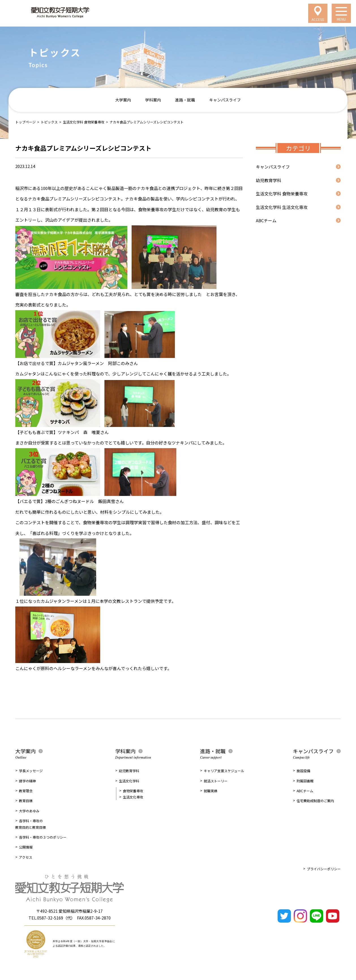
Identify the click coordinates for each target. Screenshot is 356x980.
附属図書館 (305, 781)
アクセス (26, 857)
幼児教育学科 (269, 180)
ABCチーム (266, 220)
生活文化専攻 (133, 797)
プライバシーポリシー (324, 869)
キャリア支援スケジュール (224, 771)
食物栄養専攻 (133, 791)
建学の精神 (27, 781)
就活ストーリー (216, 781)
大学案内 (123, 100)
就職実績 (211, 791)
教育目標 (26, 801)
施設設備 (303, 771)
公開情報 (26, 847)
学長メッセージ (31, 771)
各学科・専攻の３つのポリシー (43, 837)
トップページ (25, 122)
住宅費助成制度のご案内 (315, 801)
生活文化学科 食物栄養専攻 (84, 122)
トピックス (49, 122)
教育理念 (26, 791)
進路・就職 (185, 100)
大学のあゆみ (29, 811)
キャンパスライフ (225, 100)
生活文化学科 (129, 781)
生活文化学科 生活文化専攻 (282, 207)
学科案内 (153, 100)
